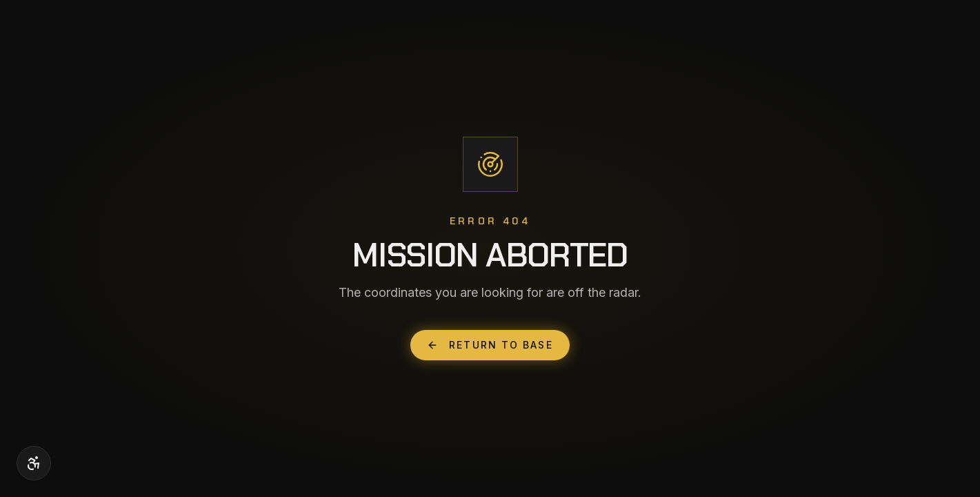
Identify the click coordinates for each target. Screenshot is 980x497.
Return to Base (490, 345)
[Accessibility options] (34, 463)
